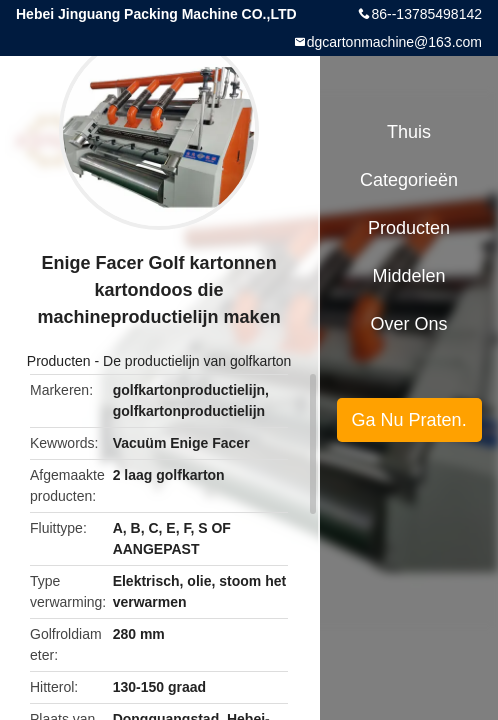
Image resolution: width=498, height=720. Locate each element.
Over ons (409, 324)
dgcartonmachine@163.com (394, 42)
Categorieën (409, 180)
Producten (59, 361)
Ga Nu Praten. (409, 420)
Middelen (409, 276)
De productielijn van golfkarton (197, 361)
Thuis (409, 132)
